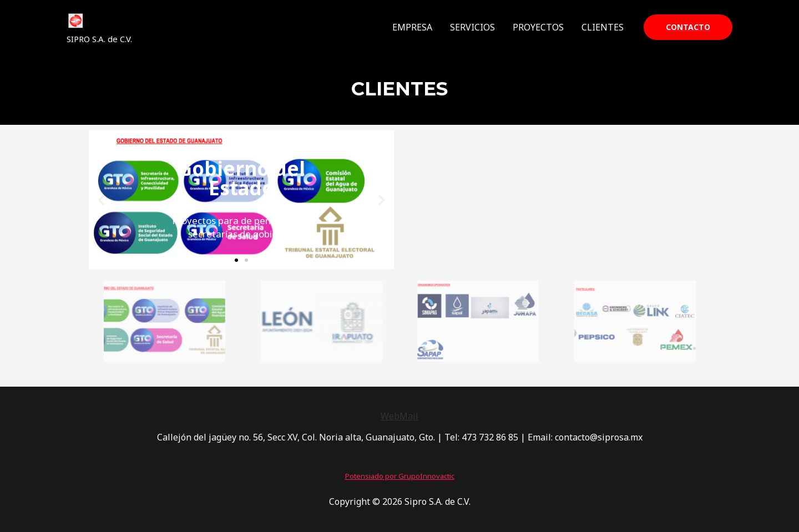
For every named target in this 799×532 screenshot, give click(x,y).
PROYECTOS (538, 27)
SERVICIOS (472, 27)
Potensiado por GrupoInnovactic (400, 476)
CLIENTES (603, 27)
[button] (236, 260)
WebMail (399, 416)
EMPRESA (412, 27)
